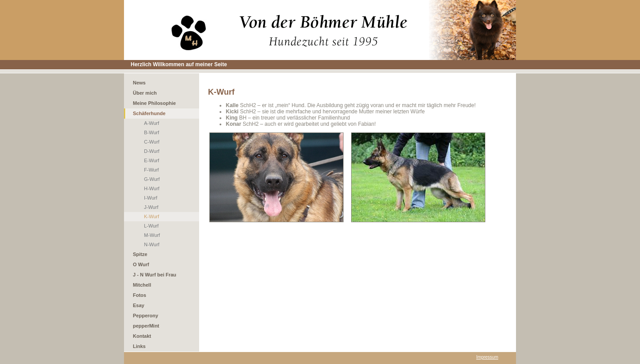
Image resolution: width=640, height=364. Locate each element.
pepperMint (146, 326)
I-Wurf (151, 198)
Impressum (487, 357)
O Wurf (141, 264)
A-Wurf (152, 123)
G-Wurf (152, 179)
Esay (139, 305)
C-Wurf (152, 142)
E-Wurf (152, 160)
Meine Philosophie (154, 103)
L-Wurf (151, 226)
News (139, 83)
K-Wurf (152, 216)
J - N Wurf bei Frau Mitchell (155, 280)
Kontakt (142, 336)
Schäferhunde (149, 113)
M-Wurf (152, 235)
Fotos (140, 295)
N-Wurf (152, 244)
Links (139, 346)
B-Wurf (152, 132)
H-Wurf (152, 188)
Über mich (145, 93)
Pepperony (146, 316)
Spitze (140, 254)
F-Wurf (151, 170)
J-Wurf (151, 207)
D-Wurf (152, 151)
